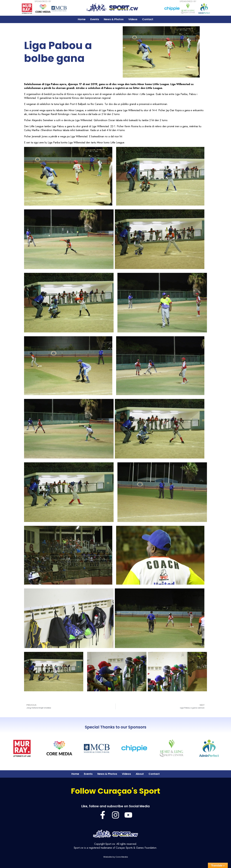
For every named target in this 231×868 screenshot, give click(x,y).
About (140, 774)
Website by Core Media (116, 857)
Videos (133, 19)
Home (82, 19)
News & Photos (114, 19)
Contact (148, 19)
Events (95, 19)
